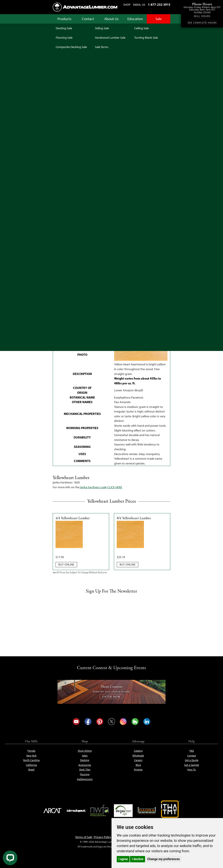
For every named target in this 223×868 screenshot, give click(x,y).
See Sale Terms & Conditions (111, 231)
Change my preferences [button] (163, 859)
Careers (138, 760)
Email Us (139, 5)
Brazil (31, 770)
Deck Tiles (85, 770)
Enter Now (111, 696)
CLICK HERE (115, 487)
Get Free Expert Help (152, 263)
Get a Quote (192, 760)
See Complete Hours (202, 23)
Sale (159, 19)
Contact (88, 19)
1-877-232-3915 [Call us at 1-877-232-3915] (159, 5)
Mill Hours (202, 16)
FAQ (192, 751)
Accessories (85, 765)
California (31, 765)
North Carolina (31, 760)
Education (135, 19)
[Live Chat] (10, 858)
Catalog (138, 751)
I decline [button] (138, 859)
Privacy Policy (103, 837)
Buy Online (66, 564)
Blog (138, 765)
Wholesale (138, 756)
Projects (138, 770)
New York (31, 756)
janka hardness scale (93, 487)
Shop (127, 5)
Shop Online (85, 751)
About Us (111, 19)
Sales (85, 756)
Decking (85, 760)
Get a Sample (192, 765)
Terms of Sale (84, 837)
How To (192, 770)
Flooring (85, 774)
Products (64, 19)
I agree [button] (123, 859)
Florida (31, 751)
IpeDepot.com (85, 779)
